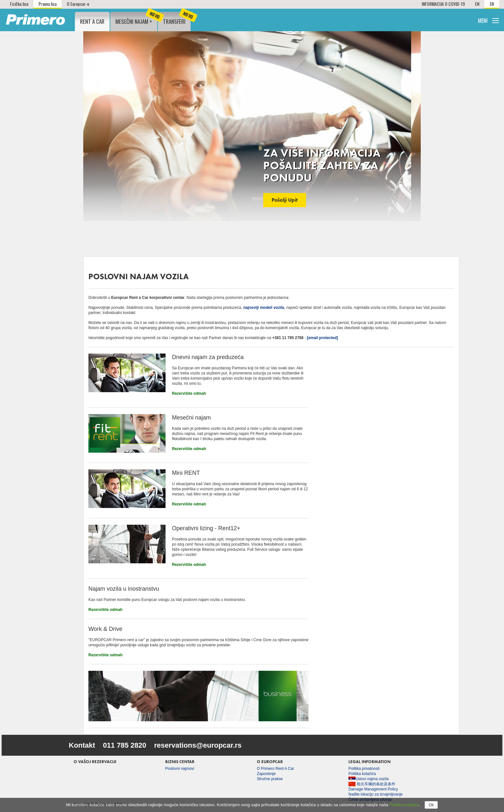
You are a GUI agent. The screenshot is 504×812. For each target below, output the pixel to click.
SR (492, 4)
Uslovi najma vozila (369, 779)
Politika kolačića (362, 774)
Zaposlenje (266, 774)
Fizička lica (19, 4)
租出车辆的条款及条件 (372, 784)
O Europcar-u (78, 4)
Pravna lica (48, 4)
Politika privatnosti (364, 769)
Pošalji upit (285, 200)
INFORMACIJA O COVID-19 (443, 4)
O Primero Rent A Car (275, 769)
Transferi (177, 19)
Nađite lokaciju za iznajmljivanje (376, 794)
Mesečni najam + (136, 19)
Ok (431, 805)
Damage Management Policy (373, 789)
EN (477, 4)
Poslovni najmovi (180, 769)
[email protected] (323, 338)
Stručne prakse (270, 779)
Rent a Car (92, 21)
